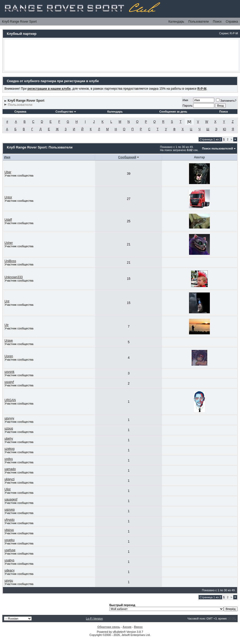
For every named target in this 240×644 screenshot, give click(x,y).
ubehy (9, 439)
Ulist (7, 489)
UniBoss (10, 261)
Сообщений (127, 157)
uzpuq (9, 428)
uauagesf (11, 499)
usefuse (10, 550)
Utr (7, 325)
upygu (9, 581)
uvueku (9, 540)
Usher (9, 243)
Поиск (217, 22)
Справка (232, 22)
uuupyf (9, 382)
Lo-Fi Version (94, 619)
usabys (9, 560)
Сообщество (66, 112)
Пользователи (198, 22)
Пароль (187, 106)
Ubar (8, 172)
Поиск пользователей (218, 148)
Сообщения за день (173, 112)
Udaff (8, 220)
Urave (9, 341)
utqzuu (9, 530)
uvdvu (9, 459)
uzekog (9, 449)
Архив (127, 627)
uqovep (9, 510)
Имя (185, 100)
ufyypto (9, 520)
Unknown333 (14, 277)
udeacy (9, 570)
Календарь (176, 22)
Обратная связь (109, 627)
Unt (7, 301)
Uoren (9, 356)
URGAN (10, 400)
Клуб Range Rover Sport (19, 22)
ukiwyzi (9, 479)
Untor (8, 197)
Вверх (138, 627)
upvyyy (9, 418)
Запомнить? (226, 101)
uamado (10, 469)
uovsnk (9, 372)
